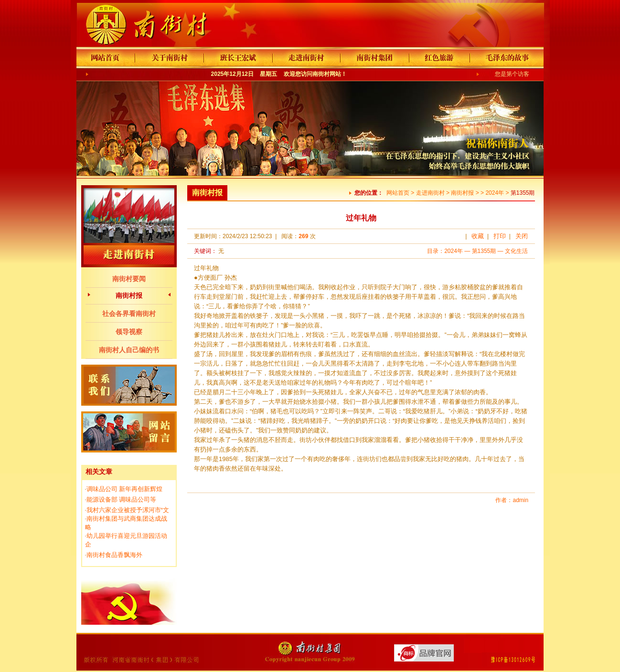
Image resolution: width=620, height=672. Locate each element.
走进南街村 (430, 193)
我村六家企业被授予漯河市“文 (128, 510)
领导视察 (129, 332)
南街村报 (129, 295)
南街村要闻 (129, 279)
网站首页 (398, 193)
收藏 (478, 236)
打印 (500, 236)
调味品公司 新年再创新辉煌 (125, 489)
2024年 (495, 193)
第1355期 (484, 251)
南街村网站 (327, 74)
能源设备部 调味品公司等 (122, 499)
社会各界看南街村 (129, 314)
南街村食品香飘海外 (114, 555)
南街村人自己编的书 (129, 350)
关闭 (522, 236)
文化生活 (516, 251)
